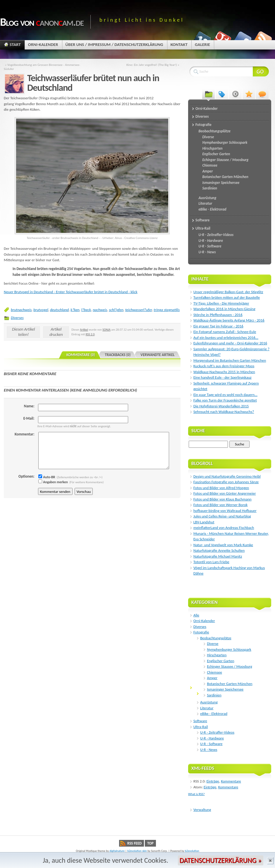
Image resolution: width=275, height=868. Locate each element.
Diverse (213, 644)
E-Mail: (29, 418)
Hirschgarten (217, 655)
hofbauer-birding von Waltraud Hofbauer (225, 511)
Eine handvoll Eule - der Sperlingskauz (222, 377)
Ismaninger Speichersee (225, 689)
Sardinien (214, 695)
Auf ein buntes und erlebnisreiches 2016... (226, 338)
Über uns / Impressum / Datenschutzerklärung (114, 45)
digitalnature (117, 851)
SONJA (106, 330)
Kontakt (179, 45)
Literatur (207, 708)
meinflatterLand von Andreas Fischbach (224, 528)
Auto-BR (47, 477)
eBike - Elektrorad (214, 714)
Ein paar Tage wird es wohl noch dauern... (225, 395)
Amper (212, 678)
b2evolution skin (137, 851)
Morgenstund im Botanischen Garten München (230, 360)
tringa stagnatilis (167, 310)
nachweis (100, 310)
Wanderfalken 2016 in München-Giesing (224, 309)
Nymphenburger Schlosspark (229, 649)
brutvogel (41, 310)
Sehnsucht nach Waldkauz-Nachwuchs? (224, 412)
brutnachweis (21, 310)
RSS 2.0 (90, 334)
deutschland (59, 310)
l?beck (86, 310)
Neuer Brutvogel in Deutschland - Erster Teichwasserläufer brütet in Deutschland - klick (71, 292)
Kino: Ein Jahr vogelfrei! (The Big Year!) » (153, 65)
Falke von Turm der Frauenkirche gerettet (225, 400)
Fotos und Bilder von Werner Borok (220, 505)
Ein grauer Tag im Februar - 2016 (218, 326)
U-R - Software (211, 744)
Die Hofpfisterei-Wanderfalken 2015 (221, 406)
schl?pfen (116, 310)
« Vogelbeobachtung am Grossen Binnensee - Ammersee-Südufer (42, 67)
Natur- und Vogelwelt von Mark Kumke (223, 545)
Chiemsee (214, 672)
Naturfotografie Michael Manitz (218, 556)
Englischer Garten (220, 661)
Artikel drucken (56, 332)
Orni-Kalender (43, 45)
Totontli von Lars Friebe (211, 562)
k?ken (75, 310)
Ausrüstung (209, 702)
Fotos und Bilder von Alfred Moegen (221, 488)
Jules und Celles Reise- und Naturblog (222, 516)
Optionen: (26, 476)
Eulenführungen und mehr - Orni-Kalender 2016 (230, 343)
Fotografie (201, 632)
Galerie (202, 45)
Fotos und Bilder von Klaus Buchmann (222, 499)
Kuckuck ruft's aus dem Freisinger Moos (224, 366)
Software (200, 721)
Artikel (84, 330)
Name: (29, 406)
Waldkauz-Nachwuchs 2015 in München (224, 372)
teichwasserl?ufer (139, 310)
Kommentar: (24, 434)
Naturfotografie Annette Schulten (219, 550)
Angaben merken (53, 482)
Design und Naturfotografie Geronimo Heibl (227, 476)
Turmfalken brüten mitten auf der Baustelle (227, 297)
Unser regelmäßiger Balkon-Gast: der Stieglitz (228, 292)
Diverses (17, 318)
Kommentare (231, 781)
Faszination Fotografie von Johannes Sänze (226, 482)
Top (150, 843)
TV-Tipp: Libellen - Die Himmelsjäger (221, 303)
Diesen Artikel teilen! (24, 332)
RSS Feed (134, 843)
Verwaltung (202, 810)
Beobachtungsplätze (216, 638)
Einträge (213, 781)
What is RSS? (196, 794)
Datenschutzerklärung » (221, 860)
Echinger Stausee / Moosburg (229, 666)
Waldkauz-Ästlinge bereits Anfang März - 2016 (229, 320)
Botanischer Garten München (230, 684)
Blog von (42, 22)
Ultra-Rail (201, 727)
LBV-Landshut (204, 522)
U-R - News (209, 750)
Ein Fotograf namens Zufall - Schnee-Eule (225, 332)
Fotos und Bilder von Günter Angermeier (225, 493)
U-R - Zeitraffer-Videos (217, 732)
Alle (196, 615)
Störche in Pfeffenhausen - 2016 (218, 315)
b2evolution (192, 851)
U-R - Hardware (212, 738)
